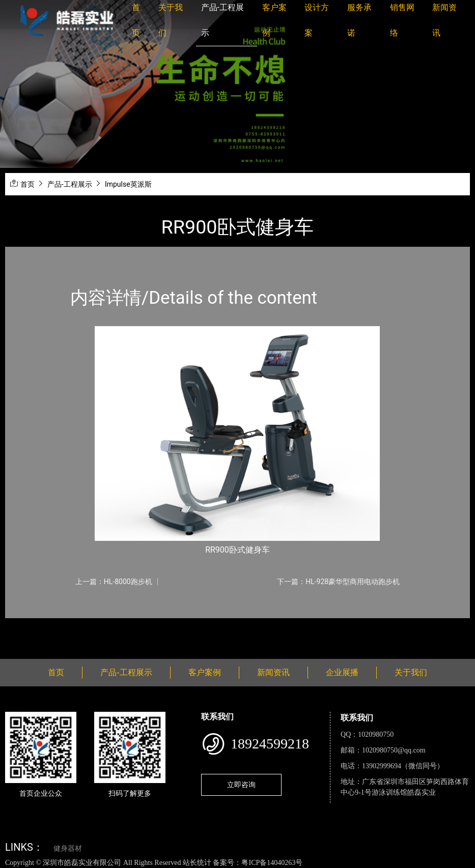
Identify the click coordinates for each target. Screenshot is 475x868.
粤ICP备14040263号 (272, 863)
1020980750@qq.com (394, 750)
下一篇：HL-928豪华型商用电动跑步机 (338, 582)
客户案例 (205, 672)
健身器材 (68, 848)
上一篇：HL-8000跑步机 (114, 582)
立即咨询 (241, 785)
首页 (27, 184)
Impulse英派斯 (128, 184)
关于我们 (411, 672)
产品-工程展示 (70, 184)
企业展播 (342, 672)
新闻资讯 (273, 672)
